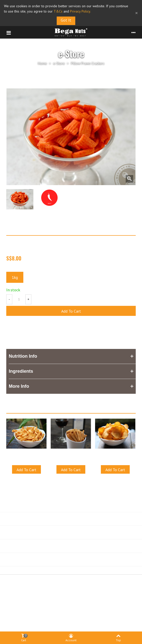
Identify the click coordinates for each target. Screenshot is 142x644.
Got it (66, 20)
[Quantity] (19, 299)
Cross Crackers (71, 454)
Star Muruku (26, 454)
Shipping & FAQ (101, 597)
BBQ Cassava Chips (115, 454)
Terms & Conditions (44, 597)
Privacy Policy (74, 597)
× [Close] (136, 13)
